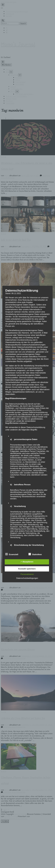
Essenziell (12, 554)
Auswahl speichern (27, 569)
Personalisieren (27, 574)
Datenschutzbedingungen (27, 578)
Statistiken (35, 554)
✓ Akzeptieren (27, 562)
